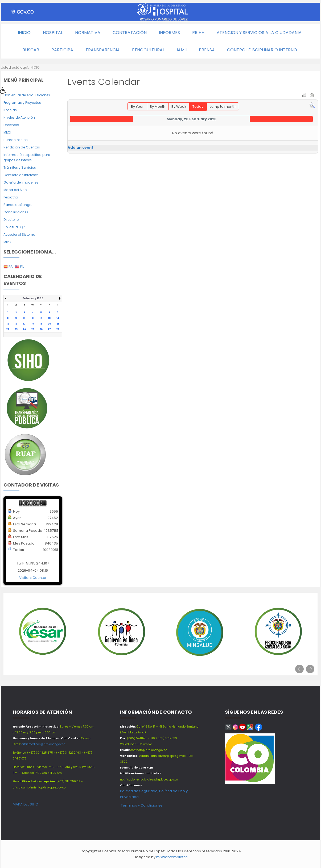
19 (41, 324)
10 (24, 318)
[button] (5, 92)
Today (198, 107)
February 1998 (33, 298)
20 (49, 324)
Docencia (11, 125)
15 (8, 324)
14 (58, 318)
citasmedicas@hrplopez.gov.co (43, 744)
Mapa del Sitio (15, 190)
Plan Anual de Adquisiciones (27, 95)
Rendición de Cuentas (22, 147)
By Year (137, 107)
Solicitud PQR (14, 227)
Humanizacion (16, 140)
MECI (7, 132)
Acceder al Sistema (19, 234)
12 (41, 318)
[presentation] (299, 669)
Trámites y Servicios (20, 167)
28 (58, 329)
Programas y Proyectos (22, 103)
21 (58, 324)
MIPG (7, 242)
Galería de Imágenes (21, 182)
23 (16, 329)
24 (24, 329)
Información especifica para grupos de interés (27, 157)
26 (41, 329)
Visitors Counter (33, 578)
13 (49, 318)
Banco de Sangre (18, 205)
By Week (179, 107)
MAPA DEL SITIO (26, 804)
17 (24, 324)
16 (16, 324)
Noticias (10, 110)
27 (49, 329)
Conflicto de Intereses (21, 175)
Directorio (11, 220)
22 (8, 329)
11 (33, 318)
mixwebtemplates (172, 857)
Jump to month (223, 107)
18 (33, 324)
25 (33, 329)
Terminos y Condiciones (141, 805)
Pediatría (11, 197)
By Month (158, 107)
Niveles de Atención (19, 117)
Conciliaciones (16, 212)
